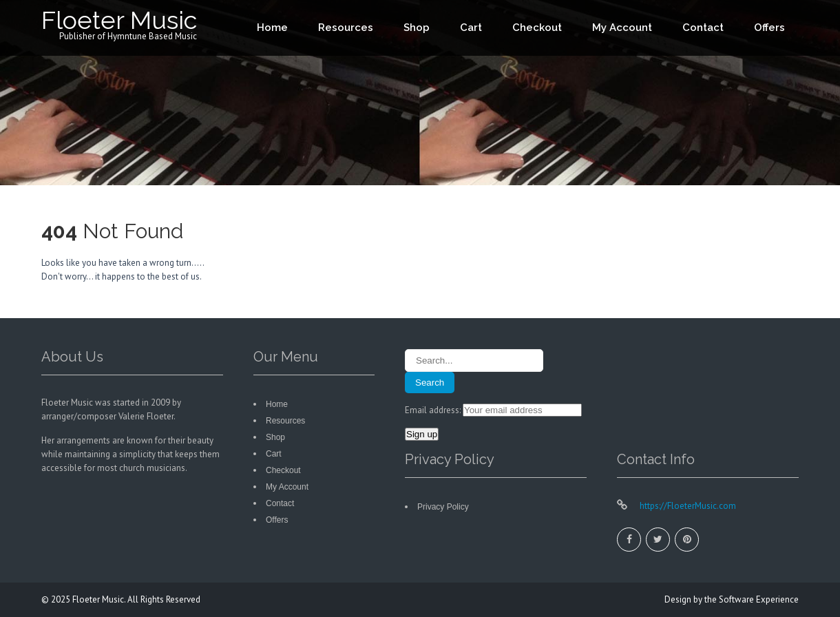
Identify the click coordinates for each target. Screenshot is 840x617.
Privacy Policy (443, 507)
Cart (471, 28)
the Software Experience (752, 599)
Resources (346, 28)
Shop (417, 28)
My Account (622, 28)
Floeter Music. (100, 599)
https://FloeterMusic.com (687, 506)
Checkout (537, 28)
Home (272, 28)
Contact (703, 28)
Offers (769, 28)
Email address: (434, 410)
